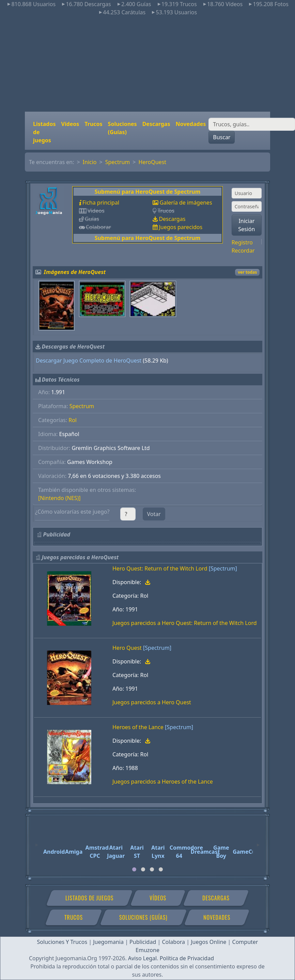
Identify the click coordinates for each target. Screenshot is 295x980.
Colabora (173, 942)
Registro (242, 242)
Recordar (243, 251)
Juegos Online (208, 942)
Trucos (93, 124)
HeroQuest (152, 162)
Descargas (156, 124)
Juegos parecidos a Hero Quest (152, 702)
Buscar (222, 137)
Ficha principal (101, 203)
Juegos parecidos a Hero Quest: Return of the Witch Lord (185, 623)
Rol (73, 420)
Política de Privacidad (187, 958)
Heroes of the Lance (138, 727)
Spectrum (118, 162)
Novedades (191, 124)
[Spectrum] (223, 568)
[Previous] (37, 842)
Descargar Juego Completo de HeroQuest (89, 360)
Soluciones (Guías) (122, 128)
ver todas (247, 272)
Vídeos (70, 124)
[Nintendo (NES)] (59, 498)
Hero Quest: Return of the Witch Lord (160, 568)
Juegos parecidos (181, 227)
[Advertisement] (148, 64)
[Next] (258, 842)
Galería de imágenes (186, 203)
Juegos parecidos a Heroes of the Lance (163, 782)
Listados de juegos (44, 132)
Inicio (90, 162)
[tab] (134, 869)
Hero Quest (127, 648)
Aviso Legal (142, 958)
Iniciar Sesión (246, 225)
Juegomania (108, 942)
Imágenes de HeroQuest (75, 272)
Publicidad (143, 942)
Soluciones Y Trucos (62, 942)
